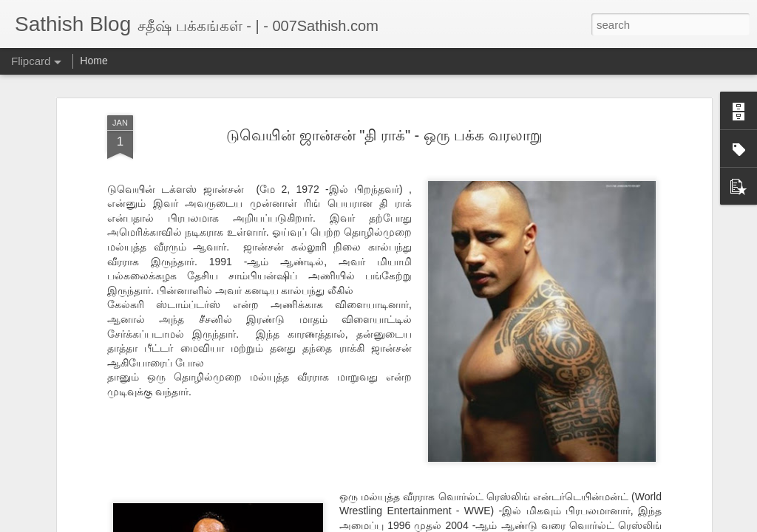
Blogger (425, 524)
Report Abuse (468, 524)
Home (94, 61)
